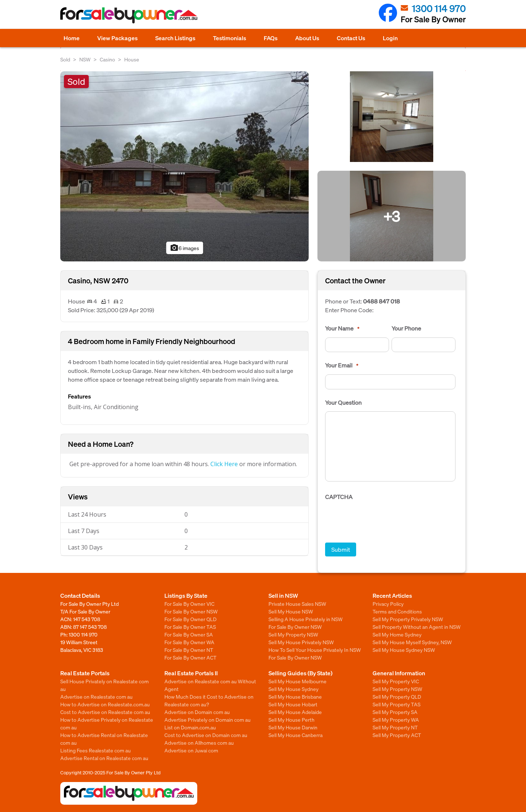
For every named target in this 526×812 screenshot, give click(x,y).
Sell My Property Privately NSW (408, 619)
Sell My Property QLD (397, 696)
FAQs (271, 38)
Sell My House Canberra (296, 735)
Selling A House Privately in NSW (306, 619)
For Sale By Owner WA (189, 642)
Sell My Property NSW (293, 634)
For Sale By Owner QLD (190, 619)
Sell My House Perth (291, 720)
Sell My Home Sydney (397, 634)
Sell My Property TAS (397, 704)
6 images (184, 248)
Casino (107, 59)
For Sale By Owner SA (189, 634)
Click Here (224, 464)
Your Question (343, 403)
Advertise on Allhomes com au (199, 743)
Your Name (342, 328)
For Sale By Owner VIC (189, 604)
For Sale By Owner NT (189, 650)
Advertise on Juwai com (191, 750)
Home (72, 38)
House (132, 59)
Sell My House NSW (291, 611)
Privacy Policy (388, 604)
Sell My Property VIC (396, 681)
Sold (65, 59)
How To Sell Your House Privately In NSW (315, 650)
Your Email (342, 365)
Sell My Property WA (396, 720)
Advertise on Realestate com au (96, 696)
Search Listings (175, 38)
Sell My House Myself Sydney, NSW (412, 642)
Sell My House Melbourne (298, 681)
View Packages (117, 38)
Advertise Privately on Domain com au (207, 720)
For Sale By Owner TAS (190, 627)
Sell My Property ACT (397, 735)
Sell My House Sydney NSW (404, 650)
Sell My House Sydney (294, 689)
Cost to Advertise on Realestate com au (105, 712)
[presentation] (381, 520)
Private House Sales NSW (297, 604)
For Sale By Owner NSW (191, 611)
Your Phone (406, 328)
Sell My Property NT (395, 727)
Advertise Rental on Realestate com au (104, 758)
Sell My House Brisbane (295, 696)
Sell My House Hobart (293, 704)
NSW (85, 59)
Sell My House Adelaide (295, 712)
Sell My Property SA (395, 712)
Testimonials (230, 38)
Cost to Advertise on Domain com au (206, 735)
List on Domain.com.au (190, 727)
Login (390, 38)
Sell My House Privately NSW (301, 642)
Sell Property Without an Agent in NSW (417, 627)
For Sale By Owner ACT (190, 657)
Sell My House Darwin (293, 727)
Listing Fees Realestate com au (96, 750)
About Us (307, 38)
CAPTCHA (339, 497)
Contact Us (351, 38)
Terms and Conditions (397, 611)
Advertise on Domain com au (197, 712)
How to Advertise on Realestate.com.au (105, 704)
